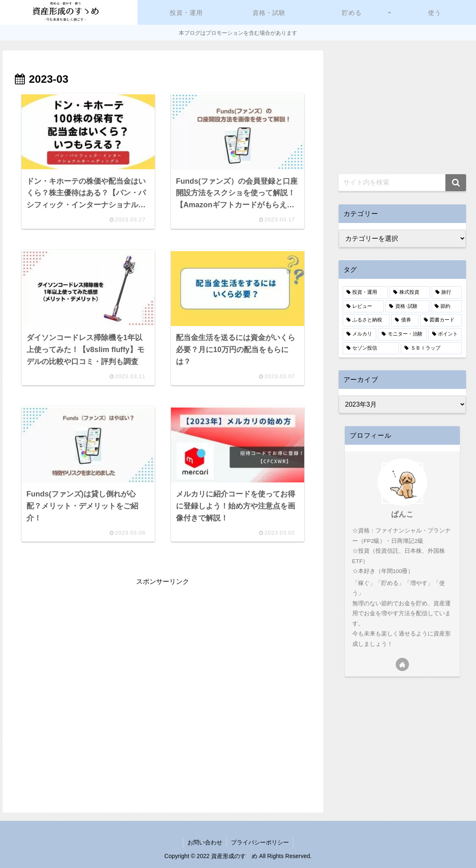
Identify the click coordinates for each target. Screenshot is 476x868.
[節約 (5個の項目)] (447, 307)
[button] (456, 183)
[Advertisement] (163, 646)
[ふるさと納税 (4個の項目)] (366, 320)
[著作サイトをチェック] (402, 664)
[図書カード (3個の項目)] (441, 320)
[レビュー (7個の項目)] (363, 307)
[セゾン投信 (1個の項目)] (371, 348)
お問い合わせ (205, 842)
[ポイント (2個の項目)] (445, 334)
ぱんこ (402, 514)
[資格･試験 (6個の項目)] (407, 307)
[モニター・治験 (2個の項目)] (402, 334)
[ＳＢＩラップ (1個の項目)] (431, 348)
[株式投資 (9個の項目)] (410, 293)
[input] (403, 183)
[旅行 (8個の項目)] (447, 293)
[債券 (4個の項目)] (405, 320)
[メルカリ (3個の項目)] (360, 334)
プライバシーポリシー (260, 842)
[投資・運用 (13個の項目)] (365, 293)
